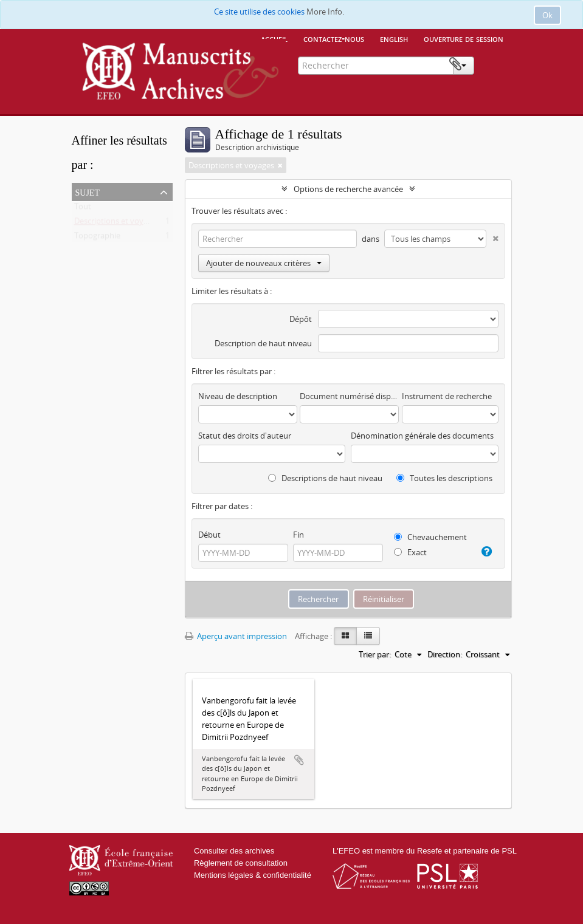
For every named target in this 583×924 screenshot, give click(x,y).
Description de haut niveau (263, 343)
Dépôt (301, 319)
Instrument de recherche (447, 396)
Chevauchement (430, 537)
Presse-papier (493, 64)
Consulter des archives (234, 851)
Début (209, 535)
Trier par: (375, 654)
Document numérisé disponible (349, 396)
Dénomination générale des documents (422, 436)
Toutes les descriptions (444, 478)
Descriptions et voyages (117, 224)
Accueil (274, 38)
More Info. (325, 12)
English (394, 38)
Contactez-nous (334, 38)
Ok (547, 15)
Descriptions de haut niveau (325, 478)
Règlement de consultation (241, 863)
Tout (83, 209)
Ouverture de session (464, 38)
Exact (410, 552)
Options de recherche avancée (348, 189)
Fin (298, 535)
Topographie (97, 238)
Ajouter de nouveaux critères (264, 263)
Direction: (445, 654)
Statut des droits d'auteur (245, 436)
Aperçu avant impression (236, 636)
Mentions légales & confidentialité (253, 875)
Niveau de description (238, 396)
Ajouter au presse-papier (299, 760)
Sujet (88, 191)
